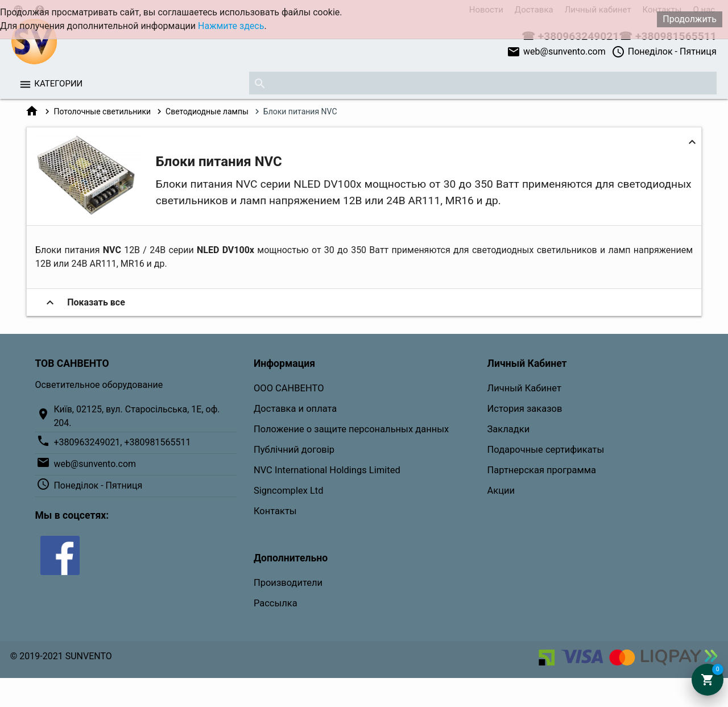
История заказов (525, 409)
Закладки (509, 429)
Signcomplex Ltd (289, 491)
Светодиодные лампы (207, 111)
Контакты (275, 511)
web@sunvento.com (556, 52)
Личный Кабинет (524, 388)
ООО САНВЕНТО (289, 388)
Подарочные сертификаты (546, 450)
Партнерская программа (542, 470)
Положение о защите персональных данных (351, 429)
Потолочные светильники (102, 111)
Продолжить (690, 19)
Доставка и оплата (295, 409)
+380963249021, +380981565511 (122, 442)
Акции (501, 491)
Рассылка (276, 603)
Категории (58, 84)
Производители (288, 583)
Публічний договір (294, 450)
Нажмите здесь (231, 26)
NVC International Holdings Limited (327, 470)
